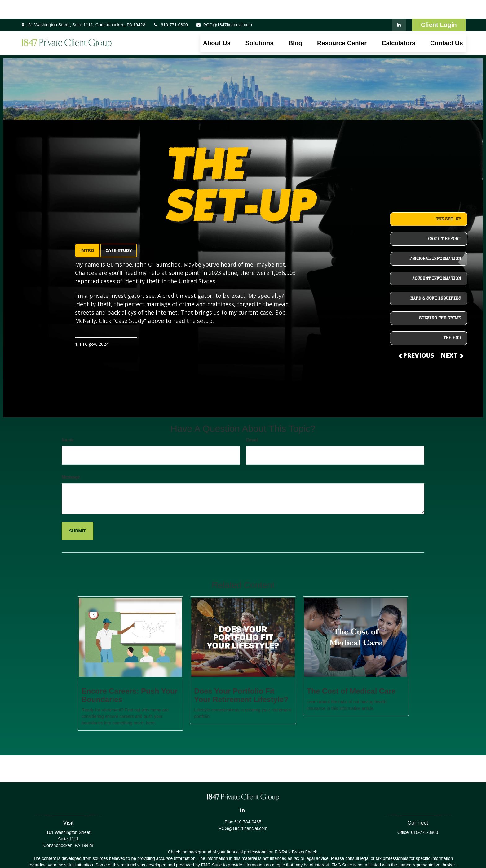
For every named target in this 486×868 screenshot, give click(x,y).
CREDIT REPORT (444, 221)
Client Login (439, 6)
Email (252, 421)
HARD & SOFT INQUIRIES (436, 280)
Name (68, 421)
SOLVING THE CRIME (440, 300)
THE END (452, 320)
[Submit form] (77, 512)
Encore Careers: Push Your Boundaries (130, 677)
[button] (217, 24)
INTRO (87, 232)
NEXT (452, 337)
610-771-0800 (170, 6)
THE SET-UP (448, 201)
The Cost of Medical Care (351, 673)
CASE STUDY (119, 232)
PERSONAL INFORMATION (435, 241)
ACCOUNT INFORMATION (437, 260)
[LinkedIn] (399, 6)
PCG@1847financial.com (224, 6)
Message (71, 458)
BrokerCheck (305, 833)
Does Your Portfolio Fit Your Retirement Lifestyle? (241, 677)
